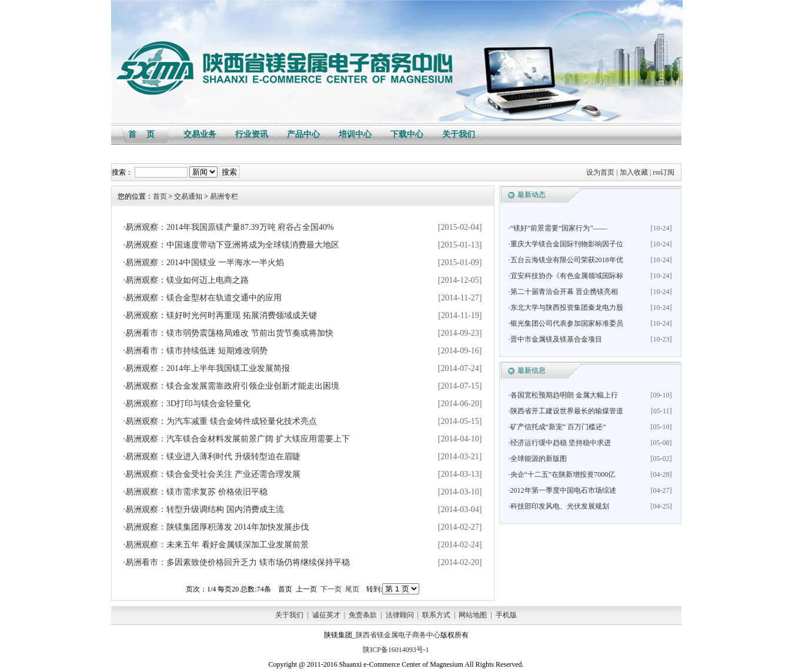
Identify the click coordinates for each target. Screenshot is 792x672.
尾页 (352, 589)
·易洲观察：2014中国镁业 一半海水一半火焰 (204, 263)
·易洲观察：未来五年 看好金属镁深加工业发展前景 (216, 545)
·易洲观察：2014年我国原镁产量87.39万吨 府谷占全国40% (229, 227)
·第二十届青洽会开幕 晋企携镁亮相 (563, 292)
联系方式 (436, 615)
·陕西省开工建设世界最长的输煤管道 (566, 411)
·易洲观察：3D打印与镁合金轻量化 (187, 404)
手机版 (506, 615)
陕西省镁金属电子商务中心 (398, 635)
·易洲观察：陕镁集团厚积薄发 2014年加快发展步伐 (216, 527)
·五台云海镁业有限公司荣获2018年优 (566, 260)
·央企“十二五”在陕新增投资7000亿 (562, 474)
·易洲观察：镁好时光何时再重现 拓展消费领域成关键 (220, 315)
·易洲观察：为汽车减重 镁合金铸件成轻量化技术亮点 (220, 421)
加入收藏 (634, 172)
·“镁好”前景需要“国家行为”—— (558, 228)
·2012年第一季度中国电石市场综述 (562, 490)
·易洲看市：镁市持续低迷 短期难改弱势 (196, 351)
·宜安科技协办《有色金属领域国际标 (566, 276)
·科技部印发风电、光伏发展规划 (559, 506)
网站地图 (473, 615)
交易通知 (188, 196)
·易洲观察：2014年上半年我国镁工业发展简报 (207, 368)
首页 (160, 196)
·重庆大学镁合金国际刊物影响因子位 (566, 244)
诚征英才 (326, 615)
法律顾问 (400, 615)
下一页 (331, 589)
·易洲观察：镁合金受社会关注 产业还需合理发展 (212, 474)
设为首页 (600, 172)
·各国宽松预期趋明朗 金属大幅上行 (563, 395)
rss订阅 (664, 172)
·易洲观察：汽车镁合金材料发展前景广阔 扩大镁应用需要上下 (237, 439)
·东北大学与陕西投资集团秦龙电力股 (566, 307)
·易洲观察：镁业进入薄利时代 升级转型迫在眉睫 (212, 457)
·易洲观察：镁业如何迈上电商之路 (186, 280)
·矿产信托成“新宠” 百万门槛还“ (557, 427)
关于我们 (289, 615)
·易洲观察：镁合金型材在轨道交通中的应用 (203, 298)
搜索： (122, 172)
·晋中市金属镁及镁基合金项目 (555, 339)
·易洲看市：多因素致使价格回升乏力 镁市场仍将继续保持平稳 (237, 562)
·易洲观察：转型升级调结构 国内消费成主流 (204, 509)
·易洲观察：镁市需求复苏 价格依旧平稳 (196, 492)
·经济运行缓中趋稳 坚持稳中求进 (560, 443)
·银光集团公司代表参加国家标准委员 (566, 323)
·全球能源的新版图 (538, 459)
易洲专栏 (224, 196)
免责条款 (363, 615)
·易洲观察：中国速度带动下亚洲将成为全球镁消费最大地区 (232, 245)
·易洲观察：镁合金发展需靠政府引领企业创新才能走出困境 (232, 386)
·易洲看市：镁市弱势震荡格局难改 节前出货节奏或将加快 (228, 333)
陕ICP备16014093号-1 (396, 650)
